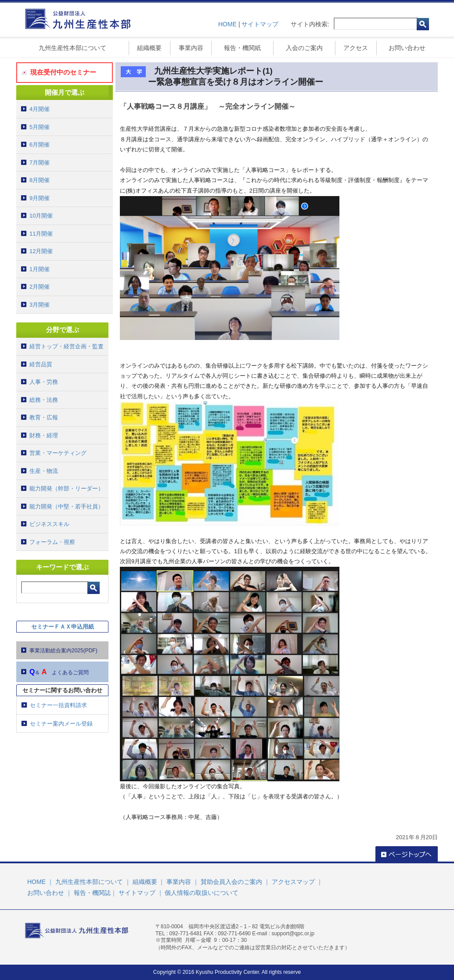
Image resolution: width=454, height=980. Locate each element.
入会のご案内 (304, 48)
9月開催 (40, 198)
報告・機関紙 (242, 48)
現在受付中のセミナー (63, 72)
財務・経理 (44, 435)
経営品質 (41, 364)
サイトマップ (260, 24)
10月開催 (41, 216)
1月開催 (40, 269)
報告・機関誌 (92, 893)
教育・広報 (44, 417)
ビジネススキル (49, 524)
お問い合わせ (407, 48)
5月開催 (40, 127)
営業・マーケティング (58, 453)
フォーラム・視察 (52, 542)
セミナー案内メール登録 (61, 724)
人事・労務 (44, 382)
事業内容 (191, 48)
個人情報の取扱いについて (202, 893)
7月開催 (40, 163)
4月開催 (40, 109)
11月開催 (41, 234)
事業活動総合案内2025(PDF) (63, 651)
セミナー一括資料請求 (58, 705)
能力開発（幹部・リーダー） (67, 488)
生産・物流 (44, 471)
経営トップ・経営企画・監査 (67, 346)
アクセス (356, 48)
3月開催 (40, 305)
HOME (227, 24)
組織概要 (149, 48)
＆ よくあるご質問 (59, 672)
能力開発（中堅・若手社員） (67, 506)
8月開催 (40, 180)
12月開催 (41, 251)
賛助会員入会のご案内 (231, 882)
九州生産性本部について (72, 48)
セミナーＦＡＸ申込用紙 (63, 627)
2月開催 (40, 287)
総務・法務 (44, 400)
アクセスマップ (293, 882)
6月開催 (40, 145)
